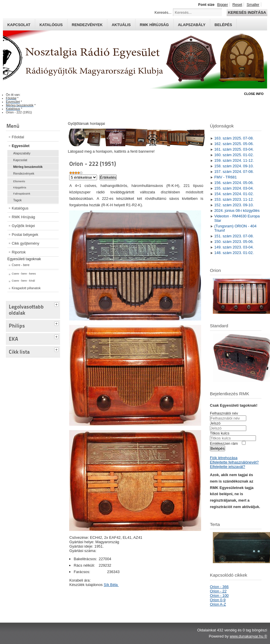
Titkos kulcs (220, 433)
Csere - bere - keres (24, 274)
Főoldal (18, 137)
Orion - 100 (219, 596)
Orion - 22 (218, 591)
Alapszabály (192, 25)
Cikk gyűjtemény (26, 243)
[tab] (57, 304)
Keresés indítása (247, 12)
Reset (237, 5)
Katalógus (51, 25)
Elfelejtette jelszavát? (227, 467)
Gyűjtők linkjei (23, 226)
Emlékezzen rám (224, 443)
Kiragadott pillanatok (26, 288)
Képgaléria (20, 188)
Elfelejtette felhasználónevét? (234, 462)
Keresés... (163, 12)
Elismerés (19, 181)
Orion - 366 (219, 587)
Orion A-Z (218, 604)
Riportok (19, 252)
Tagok (17, 200)
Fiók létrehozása (224, 458)
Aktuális (121, 25)
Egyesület (21, 146)
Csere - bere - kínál (23, 281)
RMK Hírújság (23, 217)
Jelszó (215, 423)
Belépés (223, 25)
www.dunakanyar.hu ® (248, 636)
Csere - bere (21, 265)
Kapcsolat (19, 25)
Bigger (223, 5)
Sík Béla (111, 585)
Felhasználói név (224, 413)
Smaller (253, 5)
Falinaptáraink (22, 194)
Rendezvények (87, 25)
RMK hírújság (154, 25)
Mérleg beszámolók (28, 167)
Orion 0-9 (218, 600)
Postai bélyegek (25, 235)
